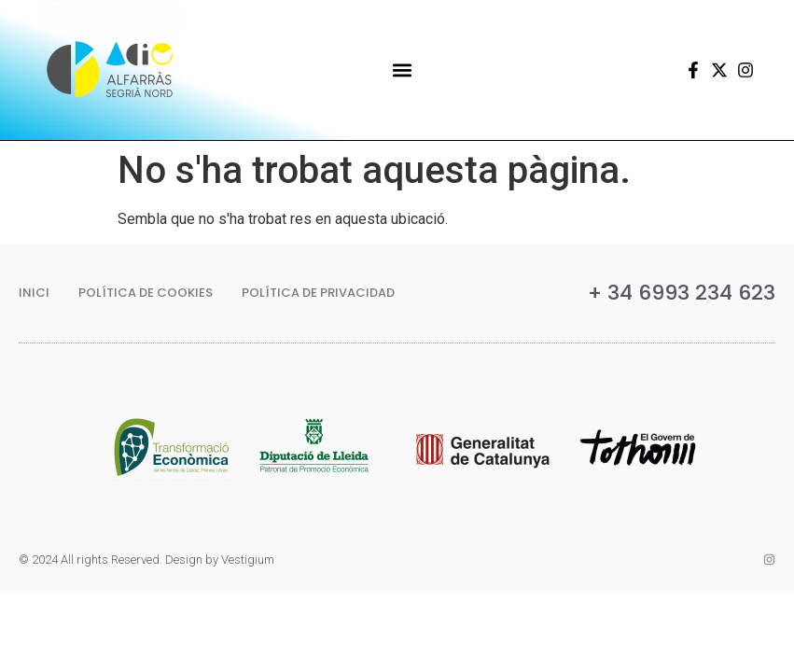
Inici (34, 293)
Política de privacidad (318, 293)
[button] (402, 70)
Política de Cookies (146, 293)
